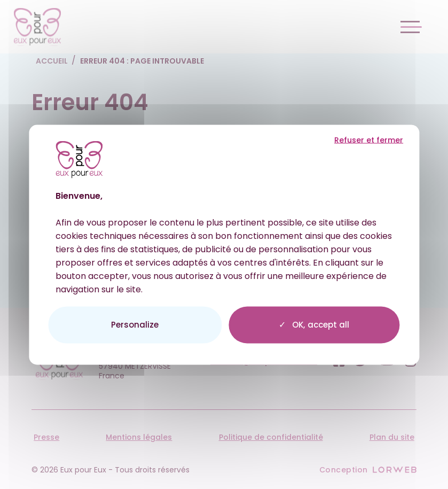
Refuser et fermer (369, 140)
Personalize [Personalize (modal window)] (135, 324)
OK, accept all (314, 325)
